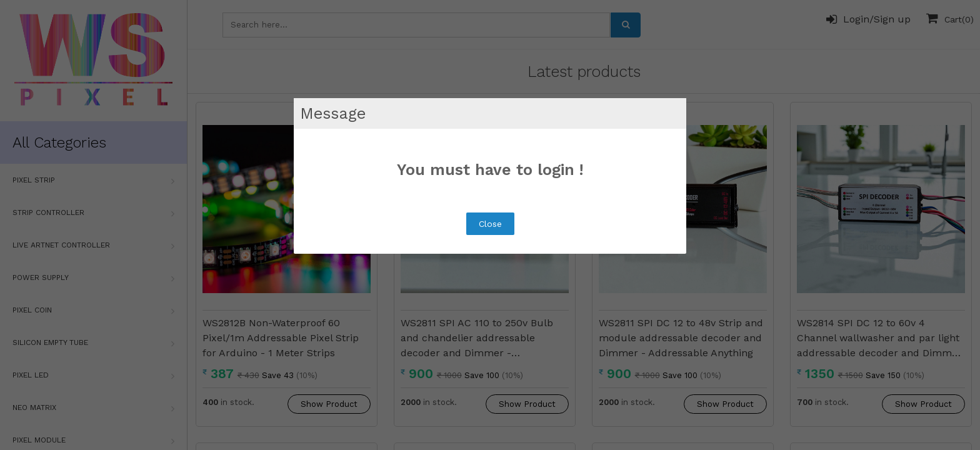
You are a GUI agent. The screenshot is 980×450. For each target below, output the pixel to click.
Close (490, 224)
